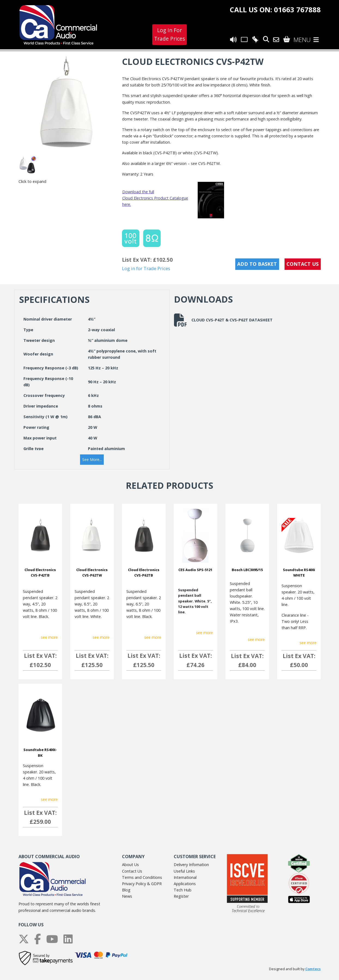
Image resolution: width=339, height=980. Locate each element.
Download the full (138, 192)
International (185, 877)
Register (181, 896)
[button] (92, 460)
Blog (126, 890)
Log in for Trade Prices (146, 268)
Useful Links (184, 871)
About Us (130, 865)
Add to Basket (257, 264)
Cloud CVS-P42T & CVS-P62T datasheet (223, 320)
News (127, 896)
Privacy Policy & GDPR (142, 884)
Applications (185, 884)
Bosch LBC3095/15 (247, 570)
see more (49, 637)
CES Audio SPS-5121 (195, 570)
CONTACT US (303, 264)
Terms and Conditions (142, 877)
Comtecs (313, 969)
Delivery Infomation (191, 865)
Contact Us (132, 871)
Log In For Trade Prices (169, 34)
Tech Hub (183, 890)
